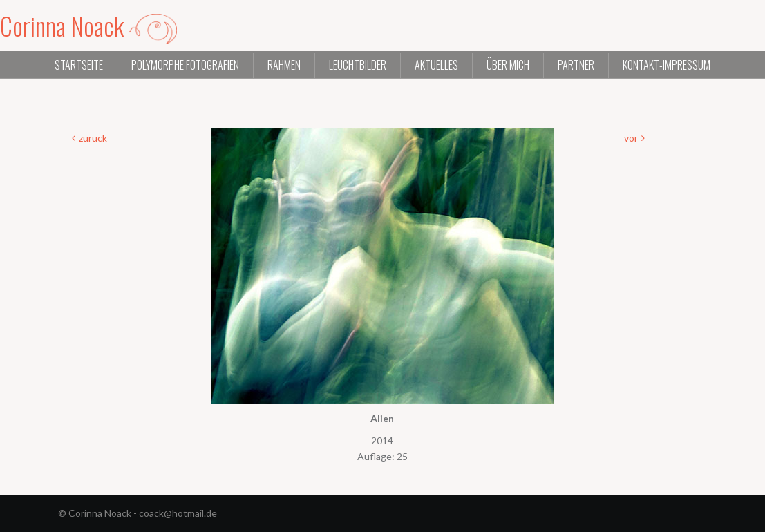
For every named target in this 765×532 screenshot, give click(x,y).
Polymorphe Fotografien (185, 65)
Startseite (79, 65)
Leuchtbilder (358, 65)
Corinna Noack (88, 25)
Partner (576, 65)
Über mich (508, 65)
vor (631, 138)
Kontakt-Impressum (667, 65)
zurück (93, 138)
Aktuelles (436, 65)
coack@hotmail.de (178, 513)
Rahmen (284, 65)
